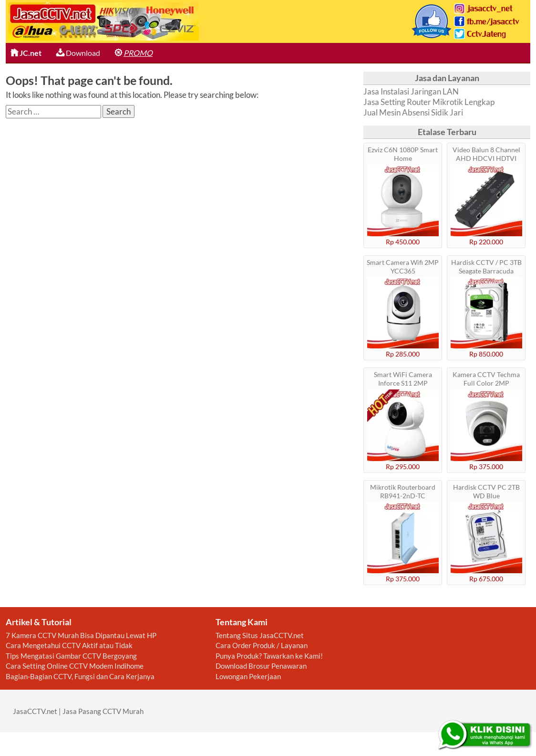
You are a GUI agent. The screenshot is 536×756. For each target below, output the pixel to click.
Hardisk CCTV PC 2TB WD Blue (486, 491)
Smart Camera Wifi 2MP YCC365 (403, 267)
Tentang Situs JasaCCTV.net (260, 635)
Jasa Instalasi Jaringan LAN (411, 91)
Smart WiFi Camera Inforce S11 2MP (403, 379)
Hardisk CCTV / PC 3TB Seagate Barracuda (486, 267)
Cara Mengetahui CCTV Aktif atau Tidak (69, 645)
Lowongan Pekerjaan (248, 676)
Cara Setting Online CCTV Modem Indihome (75, 666)
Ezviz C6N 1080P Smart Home (403, 154)
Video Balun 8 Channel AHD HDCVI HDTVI (486, 154)
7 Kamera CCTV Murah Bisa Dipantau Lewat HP (81, 635)
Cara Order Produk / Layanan (262, 645)
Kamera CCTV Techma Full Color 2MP (486, 379)
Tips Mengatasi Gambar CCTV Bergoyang (71, 656)
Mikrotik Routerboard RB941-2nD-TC (403, 491)
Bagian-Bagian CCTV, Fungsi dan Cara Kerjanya (80, 676)
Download (78, 53)
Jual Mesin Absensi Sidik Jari (413, 112)
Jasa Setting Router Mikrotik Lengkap (429, 102)
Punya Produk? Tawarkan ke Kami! (269, 656)
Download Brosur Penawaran (261, 666)
